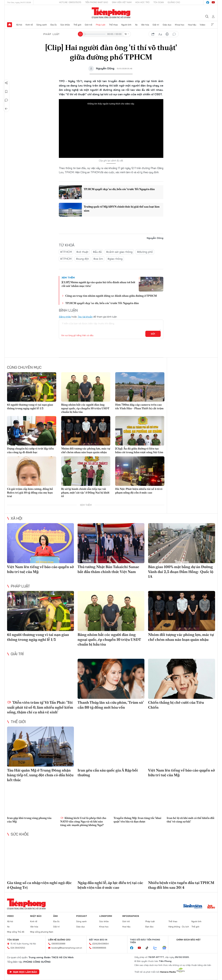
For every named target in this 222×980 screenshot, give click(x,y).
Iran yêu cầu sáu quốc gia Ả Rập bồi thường (108, 773)
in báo (167, 34)
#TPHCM (66, 259)
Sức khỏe (65, 25)
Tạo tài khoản (85, 317)
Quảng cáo (174, 2)
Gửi (153, 334)
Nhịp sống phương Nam (42, 932)
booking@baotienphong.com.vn (67, 948)
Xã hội (19, 25)
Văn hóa (145, 25)
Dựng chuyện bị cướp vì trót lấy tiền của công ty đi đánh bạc (30, 450)
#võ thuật (82, 252)
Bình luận (6, 100)
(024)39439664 (100, 944)
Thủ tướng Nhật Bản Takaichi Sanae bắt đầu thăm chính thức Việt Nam (108, 569)
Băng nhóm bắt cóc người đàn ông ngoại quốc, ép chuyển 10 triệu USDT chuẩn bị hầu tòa (85, 408)
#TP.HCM (66, 252)
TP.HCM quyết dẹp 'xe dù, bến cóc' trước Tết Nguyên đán (119, 189)
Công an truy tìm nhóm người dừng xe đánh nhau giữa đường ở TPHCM (111, 296)
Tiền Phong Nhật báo (97, 2)
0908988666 (99, 948)
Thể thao (113, 25)
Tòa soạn (159, 2)
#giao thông (115, 259)
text (160, 34)
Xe (136, 25)
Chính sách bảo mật (189, 940)
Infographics (131, 916)
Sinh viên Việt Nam (122, 2)
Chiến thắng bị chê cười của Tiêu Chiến (176, 705)
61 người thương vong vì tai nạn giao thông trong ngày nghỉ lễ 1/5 (30, 406)
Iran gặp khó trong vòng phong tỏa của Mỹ (29, 820)
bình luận (174, 34)
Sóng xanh (42, 25)
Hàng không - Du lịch (179, 927)
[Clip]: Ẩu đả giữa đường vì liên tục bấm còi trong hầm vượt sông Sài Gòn (139, 450)
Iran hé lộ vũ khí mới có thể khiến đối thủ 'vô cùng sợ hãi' (191, 820)
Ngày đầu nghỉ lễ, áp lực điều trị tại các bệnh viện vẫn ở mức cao (110, 885)
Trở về (6, 109)
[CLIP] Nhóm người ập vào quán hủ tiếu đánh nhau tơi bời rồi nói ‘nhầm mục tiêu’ (98, 284)
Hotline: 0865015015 (70, 2)
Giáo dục (167, 25)
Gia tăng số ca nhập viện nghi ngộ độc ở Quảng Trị (39, 885)
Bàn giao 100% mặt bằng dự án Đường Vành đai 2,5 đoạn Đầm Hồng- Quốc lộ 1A (181, 572)
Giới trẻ (88, 25)
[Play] (80, 34)
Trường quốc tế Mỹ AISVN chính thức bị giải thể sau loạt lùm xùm (122, 208)
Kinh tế (29, 25)
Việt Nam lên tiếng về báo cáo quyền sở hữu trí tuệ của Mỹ (40, 569)
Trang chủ (10, 25)
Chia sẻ (6, 83)
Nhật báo (36, 916)
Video (202, 25)
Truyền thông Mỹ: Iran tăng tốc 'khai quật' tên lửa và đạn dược (137, 820)
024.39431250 (18, 948)
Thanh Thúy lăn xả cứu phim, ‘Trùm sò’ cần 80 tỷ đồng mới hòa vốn (111, 705)
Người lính (126, 25)
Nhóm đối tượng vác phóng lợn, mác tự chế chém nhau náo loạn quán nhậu (86, 450)
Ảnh (55, 916)
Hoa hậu (192, 25)
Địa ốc (54, 25)
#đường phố (145, 252)
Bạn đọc (149, 927)
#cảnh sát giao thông (119, 252)
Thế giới (77, 25)
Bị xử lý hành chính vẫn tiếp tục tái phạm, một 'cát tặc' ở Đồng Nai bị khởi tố (85, 492)
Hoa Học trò (142, 2)
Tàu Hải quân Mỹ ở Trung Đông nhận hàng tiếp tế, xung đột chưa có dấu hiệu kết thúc (40, 775)
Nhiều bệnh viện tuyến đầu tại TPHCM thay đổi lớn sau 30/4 (181, 885)
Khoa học (180, 25)
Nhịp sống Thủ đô (16, 932)
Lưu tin (6, 92)
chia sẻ (153, 34)
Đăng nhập (65, 317)
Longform (106, 916)
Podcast (82, 916)
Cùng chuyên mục (24, 367)
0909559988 (58, 944)
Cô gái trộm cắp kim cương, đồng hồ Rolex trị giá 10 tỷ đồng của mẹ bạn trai (30, 492)
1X (126, 34)
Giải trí (156, 25)
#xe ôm (98, 259)
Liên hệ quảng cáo (59, 940)
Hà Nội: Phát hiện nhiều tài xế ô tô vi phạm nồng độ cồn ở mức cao (139, 491)
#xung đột (82, 259)
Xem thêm (212, 25)
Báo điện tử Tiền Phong (111, 13)
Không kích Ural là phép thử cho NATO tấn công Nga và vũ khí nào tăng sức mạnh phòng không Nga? (83, 822)
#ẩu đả (97, 252)
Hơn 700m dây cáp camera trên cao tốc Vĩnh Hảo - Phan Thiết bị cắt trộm (139, 406)
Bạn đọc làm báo (23, 972)
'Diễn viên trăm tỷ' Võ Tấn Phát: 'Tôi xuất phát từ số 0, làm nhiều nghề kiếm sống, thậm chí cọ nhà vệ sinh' (40, 707)
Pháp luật (101, 25)
